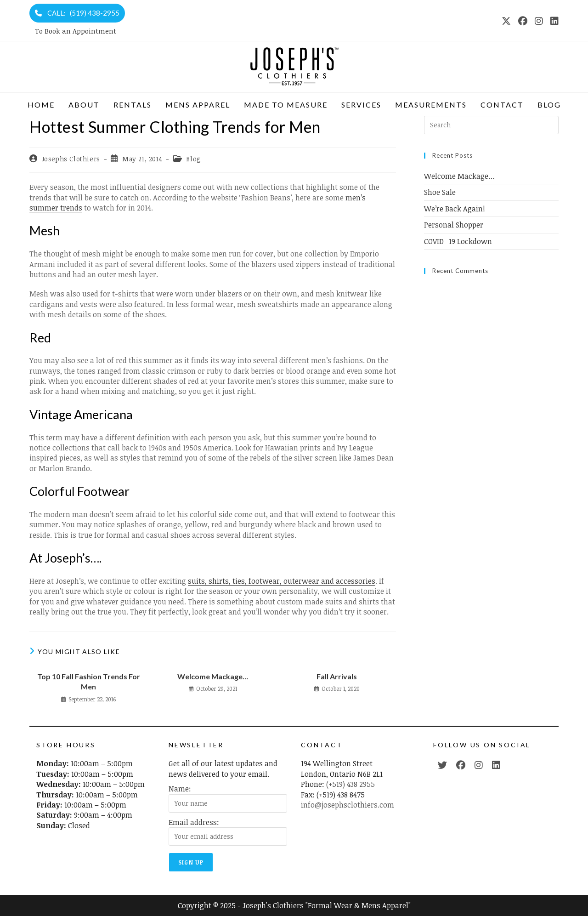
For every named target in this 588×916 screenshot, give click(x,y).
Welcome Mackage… (213, 676)
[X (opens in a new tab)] (506, 21)
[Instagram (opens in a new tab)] (539, 21)
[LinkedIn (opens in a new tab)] (553, 21)
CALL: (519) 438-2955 (77, 13)
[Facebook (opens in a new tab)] (523, 21)
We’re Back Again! (455, 209)
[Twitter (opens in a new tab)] (442, 765)
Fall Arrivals (337, 676)
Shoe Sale (440, 192)
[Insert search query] (491, 125)
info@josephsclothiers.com (348, 805)
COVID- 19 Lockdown (458, 241)
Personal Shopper (454, 225)
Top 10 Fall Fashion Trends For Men (89, 681)
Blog (193, 159)
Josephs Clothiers (71, 159)
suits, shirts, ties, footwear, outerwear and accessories (282, 581)
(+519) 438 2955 (351, 784)
